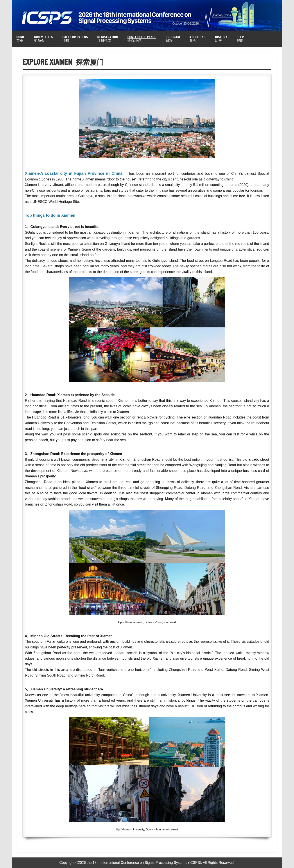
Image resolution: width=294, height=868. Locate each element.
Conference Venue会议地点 (142, 39)
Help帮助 (240, 39)
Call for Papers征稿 (75, 39)
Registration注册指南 (108, 39)
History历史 (221, 39)
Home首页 (20, 39)
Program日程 (173, 39)
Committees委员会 (43, 39)
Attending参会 (197, 39)
